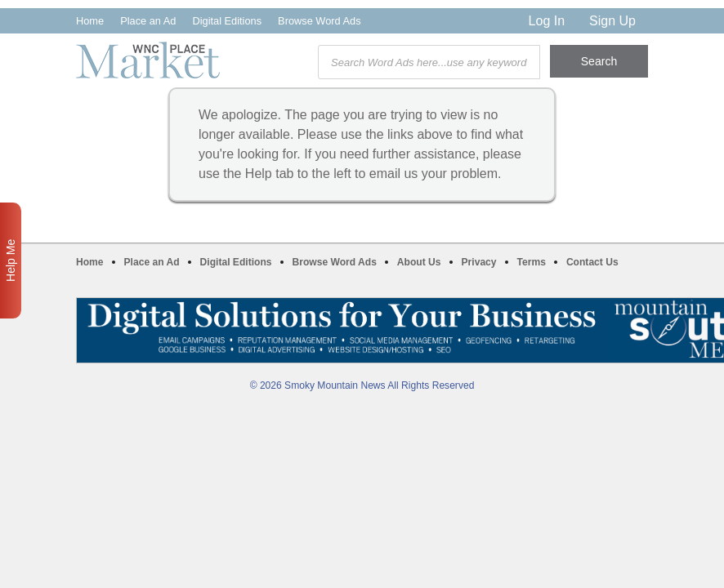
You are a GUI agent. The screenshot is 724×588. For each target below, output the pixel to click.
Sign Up (612, 21)
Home (90, 21)
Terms (532, 262)
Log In (547, 21)
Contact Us (592, 262)
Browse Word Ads (319, 21)
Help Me (11, 261)
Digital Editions (227, 21)
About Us (419, 262)
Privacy (479, 262)
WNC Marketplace (148, 60)
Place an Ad (148, 21)
